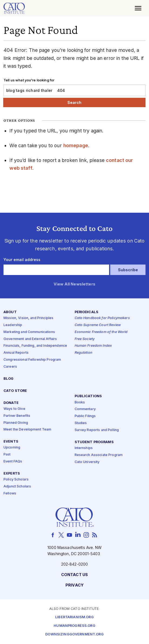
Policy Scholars (16, 480)
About (10, 312)
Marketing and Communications (29, 332)
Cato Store (15, 391)
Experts (12, 474)
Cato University (87, 462)
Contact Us (74, 575)
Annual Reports (16, 353)
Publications (88, 397)
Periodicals (87, 312)
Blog (9, 379)
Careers (10, 367)
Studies (81, 423)
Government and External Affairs (30, 339)
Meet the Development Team (27, 430)
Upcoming (12, 448)
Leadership (13, 325)
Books (80, 402)
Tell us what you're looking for (29, 80)
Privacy (74, 586)
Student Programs (94, 442)
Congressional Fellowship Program (32, 360)
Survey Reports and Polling (97, 430)
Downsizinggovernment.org (74, 634)
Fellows (10, 493)
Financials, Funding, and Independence (35, 346)
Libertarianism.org (74, 617)
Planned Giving (16, 423)
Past (7, 455)
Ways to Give (14, 409)
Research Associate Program (99, 455)
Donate (11, 403)
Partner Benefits (17, 416)
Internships (84, 448)
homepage (76, 145)
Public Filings (85, 416)
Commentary (85, 409)
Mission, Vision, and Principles (28, 318)
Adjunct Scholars (17, 486)
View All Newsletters (74, 284)
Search (74, 102)
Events (11, 442)
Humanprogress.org (74, 626)
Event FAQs (13, 462)
